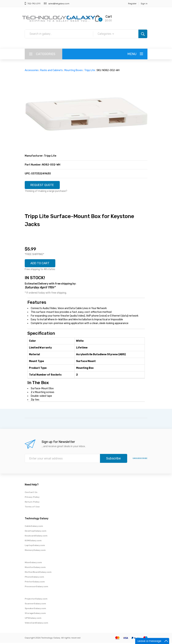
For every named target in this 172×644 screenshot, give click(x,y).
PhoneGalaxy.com (34, 578)
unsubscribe (140, 460)
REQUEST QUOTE (44, 185)
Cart (109, 17)
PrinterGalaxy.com (35, 583)
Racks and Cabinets (51, 70)
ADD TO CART (41, 264)
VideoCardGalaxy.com (36, 624)
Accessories (32, 70)
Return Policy (32, 503)
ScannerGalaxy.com (35, 605)
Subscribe (113, 460)
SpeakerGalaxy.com (35, 610)
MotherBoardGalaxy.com (38, 573)
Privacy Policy (32, 498)
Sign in (144, 4)
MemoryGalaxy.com (35, 551)
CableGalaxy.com (34, 527)
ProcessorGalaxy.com (36, 588)
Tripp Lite (90, 70)
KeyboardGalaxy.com (36, 537)
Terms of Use (32, 508)
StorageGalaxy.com (35, 614)
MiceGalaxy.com (33, 564)
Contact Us (31, 493)
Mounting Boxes (74, 70)
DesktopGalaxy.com (35, 532)
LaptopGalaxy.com (35, 547)
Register (132, 4)
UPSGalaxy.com (33, 619)
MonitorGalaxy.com (35, 568)
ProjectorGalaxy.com (36, 600)
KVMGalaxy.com (33, 542)
